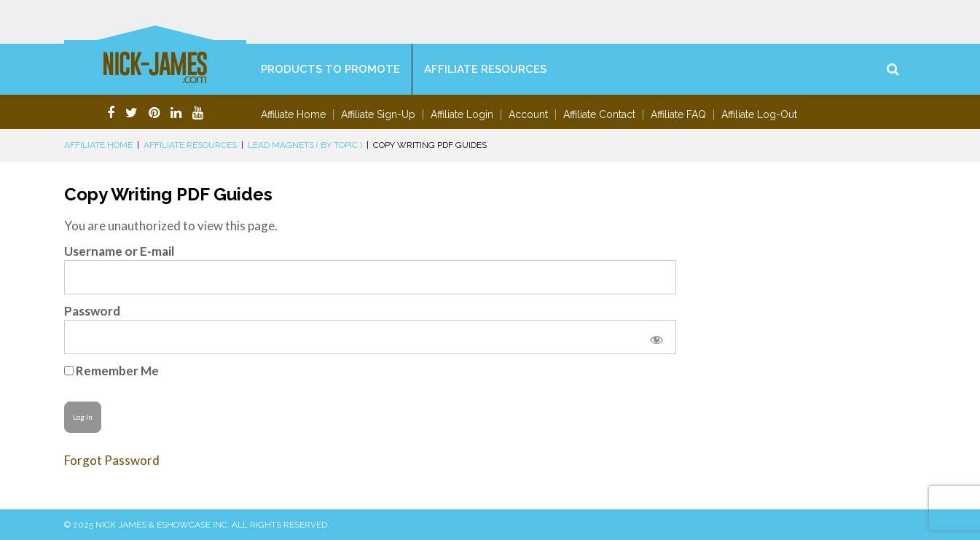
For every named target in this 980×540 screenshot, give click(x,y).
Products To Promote (330, 69)
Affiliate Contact (599, 114)
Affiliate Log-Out (759, 114)
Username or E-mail (119, 251)
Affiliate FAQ (678, 114)
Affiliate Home (293, 114)
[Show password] (654, 337)
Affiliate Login (462, 114)
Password (92, 311)
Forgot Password (112, 460)
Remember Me (111, 371)
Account (528, 114)
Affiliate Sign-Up (378, 114)
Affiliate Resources (485, 69)
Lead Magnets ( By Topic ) (305, 145)
